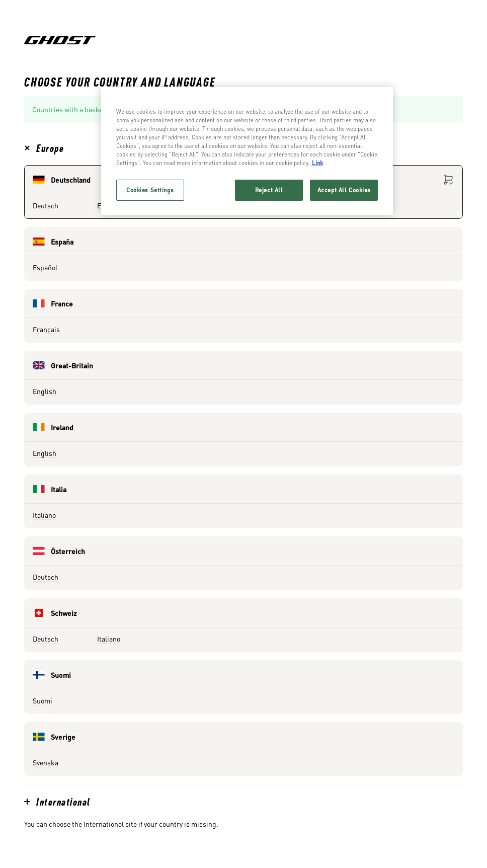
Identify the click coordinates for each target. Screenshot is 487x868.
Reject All (269, 190)
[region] (247, 151)
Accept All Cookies (344, 190)
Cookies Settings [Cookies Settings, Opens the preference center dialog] (150, 190)
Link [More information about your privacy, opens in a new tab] (317, 163)
